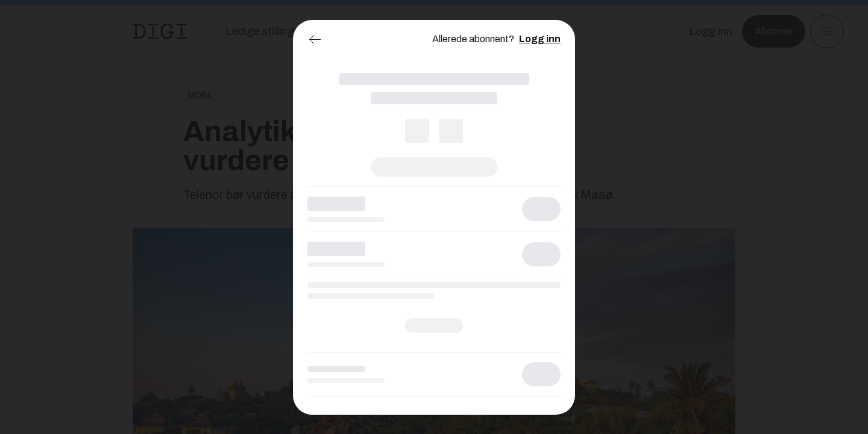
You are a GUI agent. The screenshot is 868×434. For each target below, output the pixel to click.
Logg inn (540, 39)
